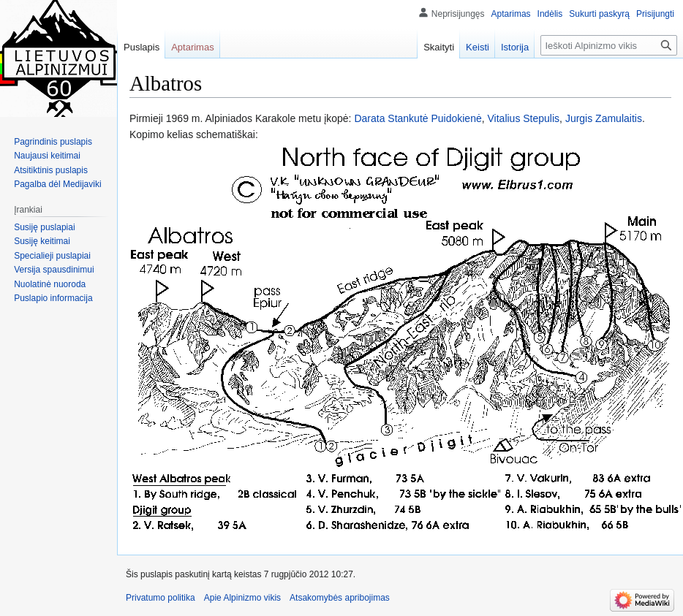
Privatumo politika (161, 598)
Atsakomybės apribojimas (340, 598)
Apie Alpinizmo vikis (242, 598)
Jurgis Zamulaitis (604, 118)
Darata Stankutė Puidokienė (418, 118)
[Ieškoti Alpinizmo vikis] (609, 45)
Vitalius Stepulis (524, 118)
